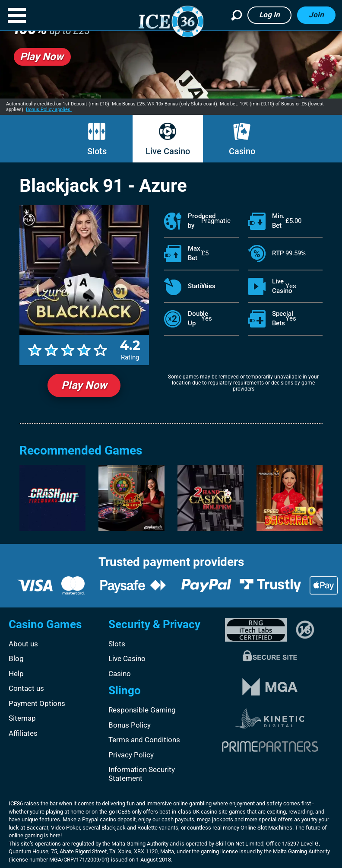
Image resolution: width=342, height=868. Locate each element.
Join (316, 15)
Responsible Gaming (142, 710)
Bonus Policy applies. (49, 110)
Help (16, 674)
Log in (269, 15)
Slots (97, 151)
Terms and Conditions (144, 740)
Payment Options (37, 703)
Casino (242, 151)
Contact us (26, 688)
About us (23, 644)
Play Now (84, 385)
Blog (16, 658)
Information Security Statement (142, 774)
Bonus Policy (130, 725)
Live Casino (168, 151)
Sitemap (22, 718)
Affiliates (23, 733)
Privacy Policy (131, 755)
